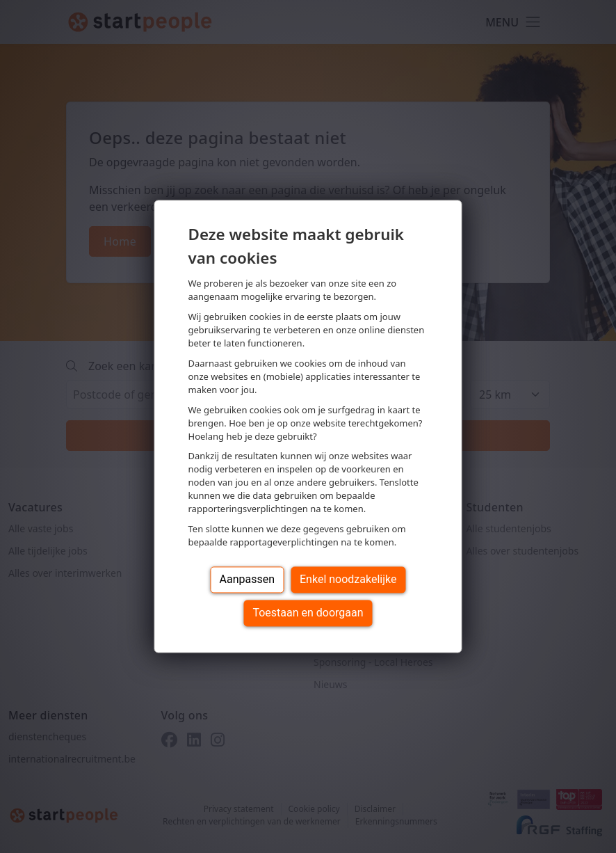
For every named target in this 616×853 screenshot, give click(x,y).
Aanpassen (248, 580)
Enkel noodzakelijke (348, 580)
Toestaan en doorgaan (308, 613)
